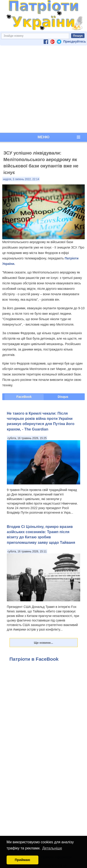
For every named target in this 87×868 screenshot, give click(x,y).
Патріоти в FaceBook (34, 659)
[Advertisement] (43, 89)
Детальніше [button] (52, 848)
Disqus (63, 397)
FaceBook (24, 397)
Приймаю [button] (22, 860)
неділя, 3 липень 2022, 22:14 (21, 179)
